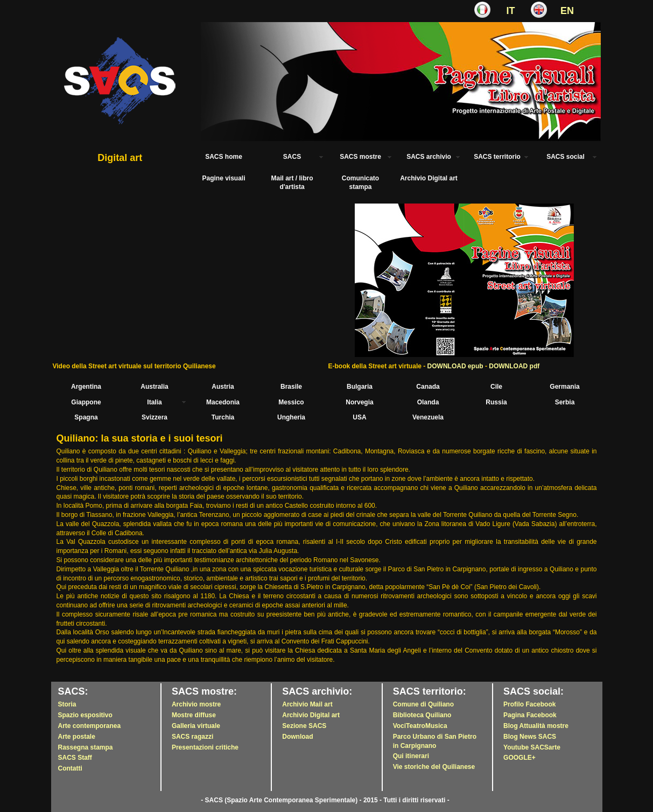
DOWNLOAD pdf (514, 366)
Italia (154, 402)
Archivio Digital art (429, 178)
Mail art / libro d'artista (292, 183)
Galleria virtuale (196, 726)
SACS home (224, 157)
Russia (496, 402)
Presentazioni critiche (205, 747)
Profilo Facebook (529, 704)
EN (567, 11)
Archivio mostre (196, 704)
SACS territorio (497, 157)
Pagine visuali (223, 178)
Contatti (70, 768)
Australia (154, 387)
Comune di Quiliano (423, 704)
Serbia (565, 402)
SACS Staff (75, 758)
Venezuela (428, 417)
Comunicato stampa (360, 183)
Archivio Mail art (307, 704)
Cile (496, 387)
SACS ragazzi (192, 737)
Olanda (428, 402)
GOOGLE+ (519, 758)
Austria (223, 387)
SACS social (566, 157)
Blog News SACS (530, 737)
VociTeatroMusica (420, 726)
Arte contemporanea (90, 726)
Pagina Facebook (530, 715)
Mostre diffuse (194, 715)
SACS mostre (360, 157)
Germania (564, 387)
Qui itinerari (411, 756)
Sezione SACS (304, 726)
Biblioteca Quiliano (422, 715)
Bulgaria (360, 387)
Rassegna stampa (86, 747)
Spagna (86, 417)
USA (359, 417)
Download (297, 737)
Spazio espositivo (85, 715)
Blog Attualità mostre (536, 726)
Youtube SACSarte (532, 747)
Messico (291, 402)
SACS (292, 157)
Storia (67, 704)
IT (511, 11)
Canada (428, 387)
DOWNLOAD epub (455, 366)
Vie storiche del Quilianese (434, 767)
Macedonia (223, 402)
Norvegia (359, 402)
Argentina (86, 387)
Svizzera (155, 417)
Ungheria (291, 417)
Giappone (86, 402)
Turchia (223, 417)
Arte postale (77, 737)
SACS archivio (429, 157)
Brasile (291, 387)
